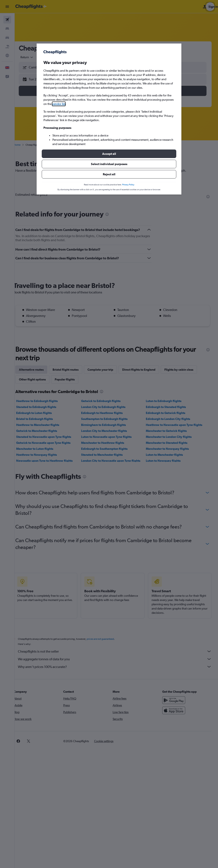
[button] (109, 154)
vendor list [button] (59, 104)
